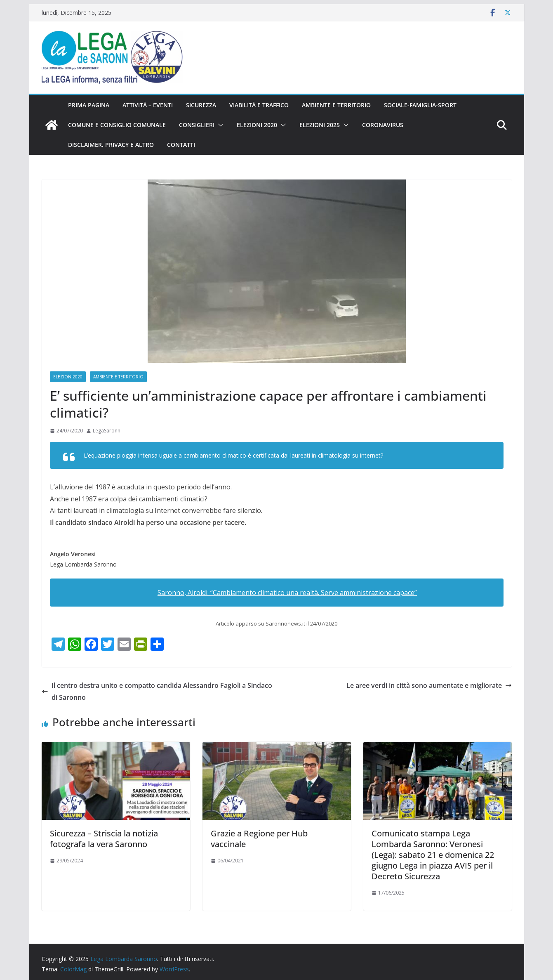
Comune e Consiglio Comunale (117, 125)
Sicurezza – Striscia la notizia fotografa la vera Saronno (104, 839)
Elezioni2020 (68, 377)
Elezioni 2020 (257, 125)
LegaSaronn (107, 431)
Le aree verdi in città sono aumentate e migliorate (429, 685)
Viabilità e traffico (259, 105)
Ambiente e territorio (336, 105)
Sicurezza (201, 105)
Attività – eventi (148, 105)
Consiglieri (197, 125)
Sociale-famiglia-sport (420, 105)
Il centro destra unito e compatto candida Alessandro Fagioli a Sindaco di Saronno (157, 691)
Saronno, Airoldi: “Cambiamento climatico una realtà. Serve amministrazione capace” (287, 593)
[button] (219, 125)
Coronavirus (383, 125)
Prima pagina (89, 105)
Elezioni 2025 (320, 125)
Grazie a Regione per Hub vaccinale (259, 839)
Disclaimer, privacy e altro (111, 145)
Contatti (181, 145)
